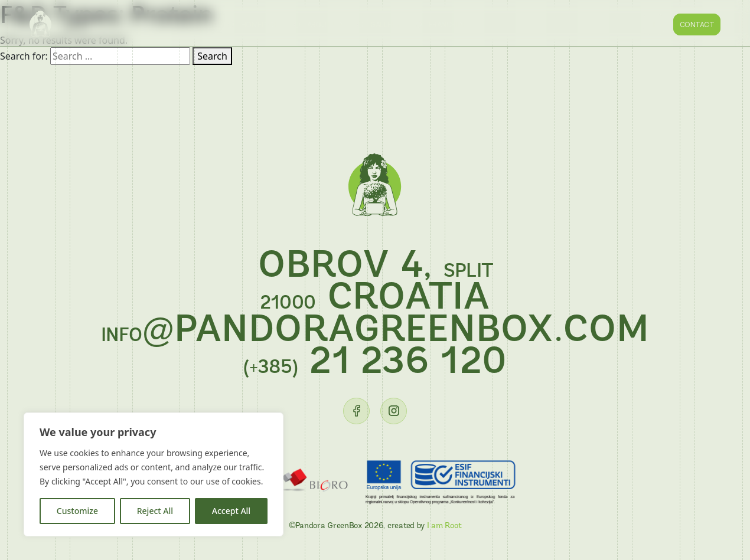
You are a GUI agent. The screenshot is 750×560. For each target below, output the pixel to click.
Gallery (385, 24)
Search (212, 56)
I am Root (444, 526)
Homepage (260, 24)
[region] (154, 474)
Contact (697, 24)
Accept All (231, 511)
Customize (77, 511)
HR (654, 24)
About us (325, 24)
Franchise (447, 24)
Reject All (155, 511)
